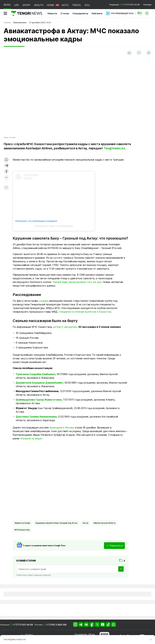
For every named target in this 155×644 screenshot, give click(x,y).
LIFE (17, 5)
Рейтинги (97, 13)
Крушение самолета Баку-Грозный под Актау (56, 523)
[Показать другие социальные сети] (6, 178)
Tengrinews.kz (114, 148)
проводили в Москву (62, 428)
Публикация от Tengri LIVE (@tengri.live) (54, 226)
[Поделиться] (149, 53)
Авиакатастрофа (22, 523)
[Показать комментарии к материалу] (6, 188)
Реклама (147, 5)
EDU (87, 5)
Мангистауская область (105, 523)
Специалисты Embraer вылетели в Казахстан (85, 312)
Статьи (65, 13)
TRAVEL (77, 5)
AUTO (65, 5)
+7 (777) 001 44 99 (23, 625)
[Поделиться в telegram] (6, 166)
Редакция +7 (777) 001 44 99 (125, 5)
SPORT (26, 5)
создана (44, 301)
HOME (51, 5)
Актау (85, 523)
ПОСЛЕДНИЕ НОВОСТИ (15, 640)
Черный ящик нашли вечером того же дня (77, 282)
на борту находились (65, 327)
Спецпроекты (80, 13)
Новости (52, 13)
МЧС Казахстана (22, 530)
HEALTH (39, 5)
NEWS (7, 5)
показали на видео (31, 438)
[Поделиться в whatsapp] (6, 160)
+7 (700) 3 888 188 (56, 625)
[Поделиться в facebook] (6, 172)
